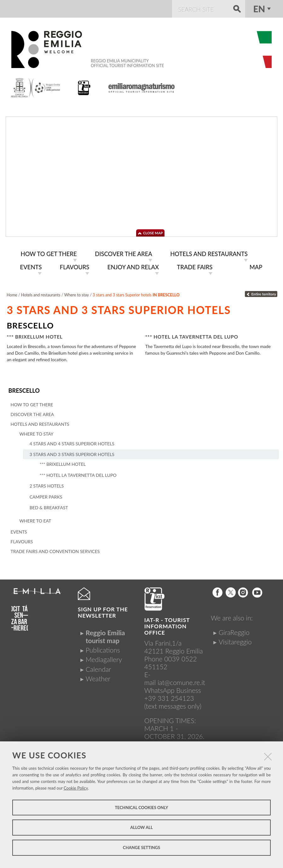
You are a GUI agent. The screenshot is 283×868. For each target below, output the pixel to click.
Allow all (141, 827)
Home (12, 294)
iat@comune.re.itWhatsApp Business (175, 684)
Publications (103, 648)
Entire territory (261, 293)
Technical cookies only (141, 808)
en (259, 9)
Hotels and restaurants (41, 294)
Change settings (141, 848)
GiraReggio (234, 630)
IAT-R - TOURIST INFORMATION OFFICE (167, 624)
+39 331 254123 (169, 696)
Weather (98, 677)
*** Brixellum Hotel (35, 335)
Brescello (24, 389)
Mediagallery (104, 658)
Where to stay (77, 294)
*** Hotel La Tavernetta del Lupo (192, 335)
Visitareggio (235, 640)
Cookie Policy (76, 788)
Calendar (98, 667)
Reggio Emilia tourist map (105, 635)
